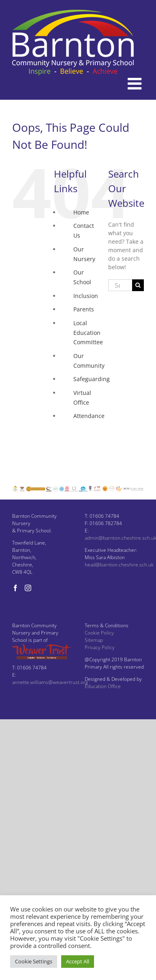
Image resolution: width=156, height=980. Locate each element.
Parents (84, 309)
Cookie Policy (99, 633)
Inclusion (86, 296)
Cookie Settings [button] (34, 961)
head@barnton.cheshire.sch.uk (119, 565)
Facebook (86, 430)
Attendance (89, 416)
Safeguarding (92, 379)
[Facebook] (15, 588)
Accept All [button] (78, 961)
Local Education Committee (88, 333)
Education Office (103, 686)
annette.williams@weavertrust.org (50, 682)
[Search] (138, 285)
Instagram (87, 443)
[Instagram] (28, 588)
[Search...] (120, 285)
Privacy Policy (100, 647)
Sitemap (94, 640)
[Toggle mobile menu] (136, 84)
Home (81, 212)
